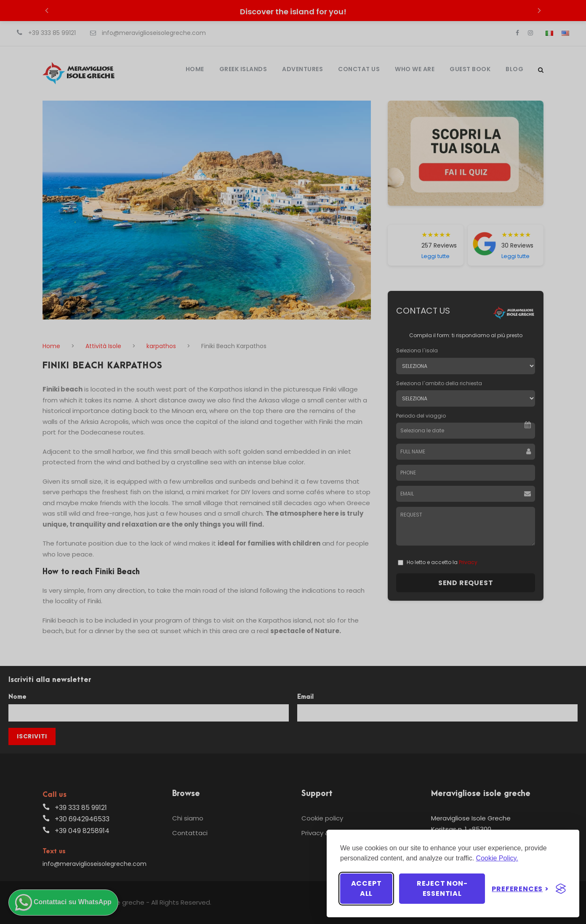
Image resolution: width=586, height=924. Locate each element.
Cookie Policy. (497, 858)
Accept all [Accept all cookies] (366, 888)
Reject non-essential (442, 888)
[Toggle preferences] (520, 889)
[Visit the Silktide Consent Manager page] (561, 889)
